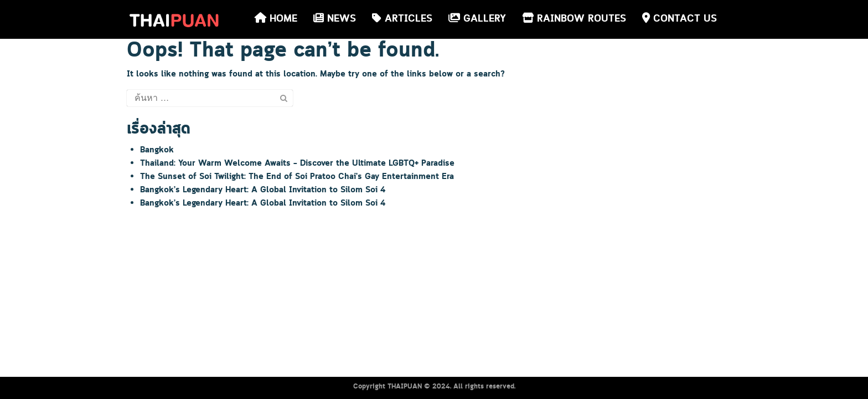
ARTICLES (402, 19)
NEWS (335, 19)
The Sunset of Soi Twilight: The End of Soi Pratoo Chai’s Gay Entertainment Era (297, 177)
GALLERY (477, 19)
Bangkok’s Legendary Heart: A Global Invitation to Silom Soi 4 (263, 190)
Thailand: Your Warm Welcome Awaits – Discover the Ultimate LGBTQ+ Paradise (297, 163)
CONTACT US (680, 19)
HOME (276, 19)
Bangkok (157, 150)
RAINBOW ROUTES (574, 19)
